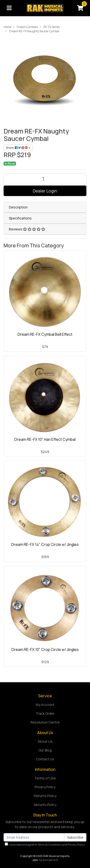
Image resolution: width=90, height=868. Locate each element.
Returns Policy (45, 796)
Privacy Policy (45, 787)
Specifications (20, 218)
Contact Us (45, 759)
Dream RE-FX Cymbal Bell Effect (45, 334)
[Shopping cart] (80, 8)
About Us (45, 741)
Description (18, 207)
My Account (45, 705)
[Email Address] (34, 837)
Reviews (27, 229)
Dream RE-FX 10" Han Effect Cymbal (45, 439)
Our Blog (45, 750)
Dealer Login (45, 191)
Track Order (45, 713)
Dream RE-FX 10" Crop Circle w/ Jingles (45, 650)
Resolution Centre (45, 722)
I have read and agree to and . (45, 844)
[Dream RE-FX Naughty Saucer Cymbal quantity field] (45, 179)
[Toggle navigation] (9, 8)
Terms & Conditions (50, 844)
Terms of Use (45, 778)
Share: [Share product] (17, 148)
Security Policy (45, 805)
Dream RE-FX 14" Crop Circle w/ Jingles (45, 544)
